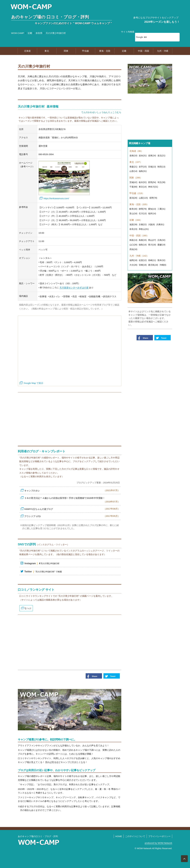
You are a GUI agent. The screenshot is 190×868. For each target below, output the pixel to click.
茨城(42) (133, 182)
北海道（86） (136, 151)
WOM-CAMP (18, 33)
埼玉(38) (161, 182)
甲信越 (85, 51)
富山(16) (133, 213)
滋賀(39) (133, 224)
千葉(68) (133, 187)
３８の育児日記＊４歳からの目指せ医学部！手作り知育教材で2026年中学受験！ (72, 500)
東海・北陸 (105, 51)
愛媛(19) (161, 245)
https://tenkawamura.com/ (56, 198)
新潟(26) (133, 198)
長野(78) (153, 198)
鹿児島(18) (153, 265)
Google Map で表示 (33, 383)
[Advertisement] (70, 418)
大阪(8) (151, 224)
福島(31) (143, 171)
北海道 (27, 51)
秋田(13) (161, 167)
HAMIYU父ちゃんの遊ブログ (72, 509)
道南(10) (133, 156)
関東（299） (136, 178)
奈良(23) (133, 229)
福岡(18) (133, 260)
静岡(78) (143, 209)
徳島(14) (143, 245)
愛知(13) (152, 209)
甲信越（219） (137, 193)
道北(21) (161, 156)
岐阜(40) (133, 209)
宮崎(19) (143, 265)
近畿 (30, 33)
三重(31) (161, 209)
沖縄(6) (163, 265)
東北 (47, 51)
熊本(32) (161, 260)
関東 (66, 51)
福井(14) (152, 213)
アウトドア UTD (72, 516)
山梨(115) (143, 198)
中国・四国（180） (139, 236)
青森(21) (133, 167)
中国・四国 (143, 51)
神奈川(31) (153, 187)
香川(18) (152, 245)
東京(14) (143, 187)
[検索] (153, 37)
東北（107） (136, 162)
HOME (119, 836)
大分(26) (133, 265)
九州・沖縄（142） (139, 256)
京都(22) (143, 224)
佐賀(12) (143, 260)
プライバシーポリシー (159, 836)
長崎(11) (152, 260)
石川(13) (143, 213)
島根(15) (143, 240)
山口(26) (133, 245)
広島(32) (161, 240)
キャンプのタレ (72, 490)
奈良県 (39, 33)
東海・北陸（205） (139, 204)
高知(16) (133, 249)
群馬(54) (152, 182)
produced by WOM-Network (158, 843)
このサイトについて (135, 836)
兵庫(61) (160, 224)
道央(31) (143, 156)
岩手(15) (143, 167)
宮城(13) (152, 167)
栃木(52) (143, 182)
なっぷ (28, 608)
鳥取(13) (133, 240)
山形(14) (133, 171)
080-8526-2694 (46, 154)
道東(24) (152, 156)
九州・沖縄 (163, 51)
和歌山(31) (144, 229)
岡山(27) (152, 240)
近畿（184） (136, 220)
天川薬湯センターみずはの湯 (74, 288)
